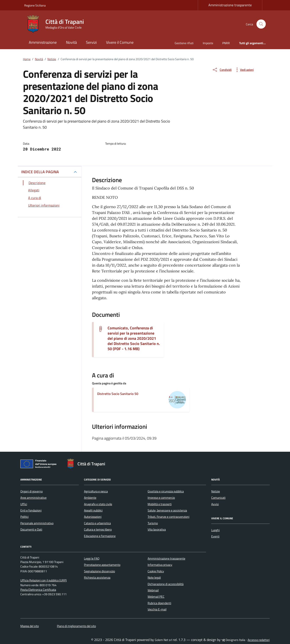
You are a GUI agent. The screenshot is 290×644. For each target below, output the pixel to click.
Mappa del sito (30, 626)
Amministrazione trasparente (230, 5)
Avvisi (215, 504)
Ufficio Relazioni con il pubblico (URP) (43, 580)
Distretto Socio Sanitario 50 (118, 394)
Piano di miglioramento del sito (76, 626)
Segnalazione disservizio (99, 571)
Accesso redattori (259, 640)
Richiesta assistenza (97, 578)
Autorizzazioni (93, 517)
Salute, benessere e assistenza (167, 510)
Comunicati (218, 498)
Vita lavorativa (157, 529)
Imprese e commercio (161, 498)
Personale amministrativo (37, 523)
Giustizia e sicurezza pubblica (166, 491)
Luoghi (215, 530)
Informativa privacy (160, 565)
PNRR (226, 43)
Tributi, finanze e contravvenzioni (168, 517)
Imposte (208, 43)
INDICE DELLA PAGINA (40, 172)
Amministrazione (43, 42)
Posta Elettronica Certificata (38, 590)
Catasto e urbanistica (97, 523)
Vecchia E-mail (157, 609)
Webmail (153, 590)
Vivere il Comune (120, 42)
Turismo (153, 523)
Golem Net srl (163, 640)
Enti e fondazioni (31, 510)
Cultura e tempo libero (98, 529)
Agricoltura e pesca (96, 491)
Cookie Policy (156, 571)
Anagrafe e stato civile (98, 504)
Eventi (215, 536)
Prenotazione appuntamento (102, 565)
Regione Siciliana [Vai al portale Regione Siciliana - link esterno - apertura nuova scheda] (35, 5)
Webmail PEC (156, 597)
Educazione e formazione (100, 536)
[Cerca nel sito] (261, 24)
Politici (24, 517)
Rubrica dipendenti (159, 603)
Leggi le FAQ (92, 558)
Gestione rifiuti (184, 43)
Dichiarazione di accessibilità (166, 584)
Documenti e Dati (31, 529)
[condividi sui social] (222, 70)
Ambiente (90, 498)
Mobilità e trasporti (160, 504)
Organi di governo (31, 491)
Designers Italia (233, 640)
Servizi (91, 42)
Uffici (24, 504)
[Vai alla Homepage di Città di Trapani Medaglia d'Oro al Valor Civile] (57, 24)
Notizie (216, 491)
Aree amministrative (33, 498)
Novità (71, 42)
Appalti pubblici (93, 510)
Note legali (154, 578)
